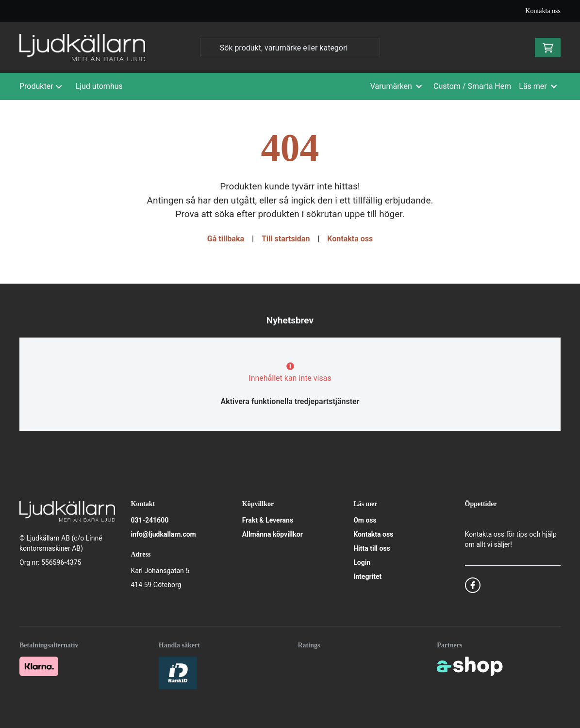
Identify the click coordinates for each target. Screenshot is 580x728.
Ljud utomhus (99, 86)
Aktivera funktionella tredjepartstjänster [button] (290, 401)
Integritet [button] (367, 576)
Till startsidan (286, 239)
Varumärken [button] (396, 86)
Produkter (41, 86)
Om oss (365, 520)
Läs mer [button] (538, 86)
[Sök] (290, 48)
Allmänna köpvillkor (273, 534)
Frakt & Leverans (268, 520)
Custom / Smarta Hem (472, 86)
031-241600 (149, 520)
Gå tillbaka (226, 239)
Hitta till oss (372, 548)
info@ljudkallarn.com (163, 534)
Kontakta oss (543, 11)
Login (362, 562)
